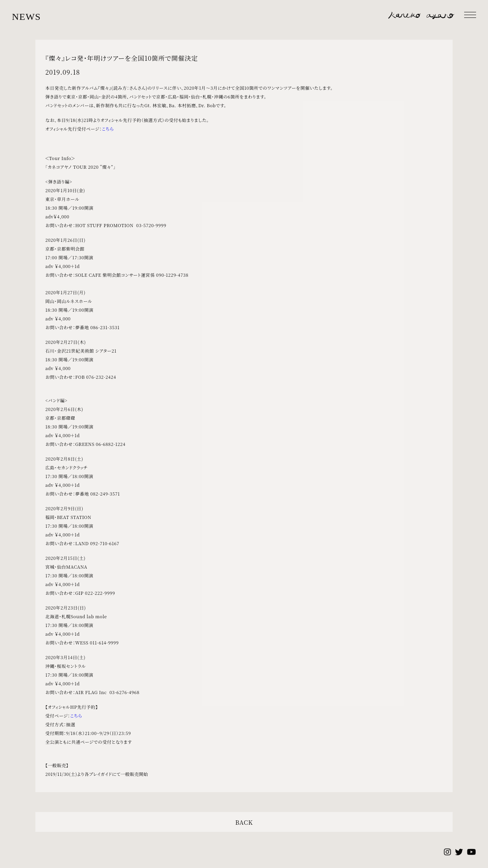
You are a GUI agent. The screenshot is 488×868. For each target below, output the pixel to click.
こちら (108, 129)
